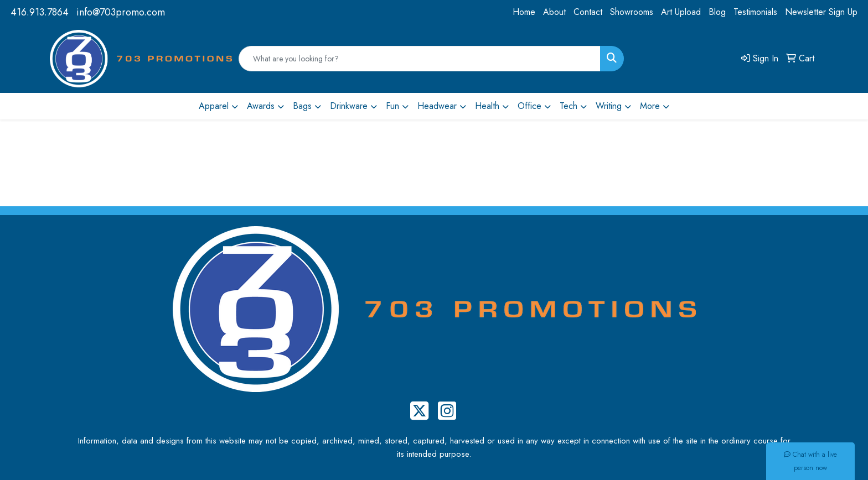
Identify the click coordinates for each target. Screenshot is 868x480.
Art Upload (681, 12)
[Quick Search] (420, 59)
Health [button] (487, 106)
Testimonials (755, 12)
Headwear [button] (437, 106)
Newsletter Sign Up (821, 12)
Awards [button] (261, 106)
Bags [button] (302, 106)
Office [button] (529, 106)
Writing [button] (609, 106)
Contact (588, 12)
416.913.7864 (40, 12)
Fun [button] (392, 106)
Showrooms (632, 12)
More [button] (650, 106)
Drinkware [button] (349, 106)
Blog (717, 12)
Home (524, 12)
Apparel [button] (214, 106)
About (554, 12)
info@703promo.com (121, 12)
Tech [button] (569, 106)
